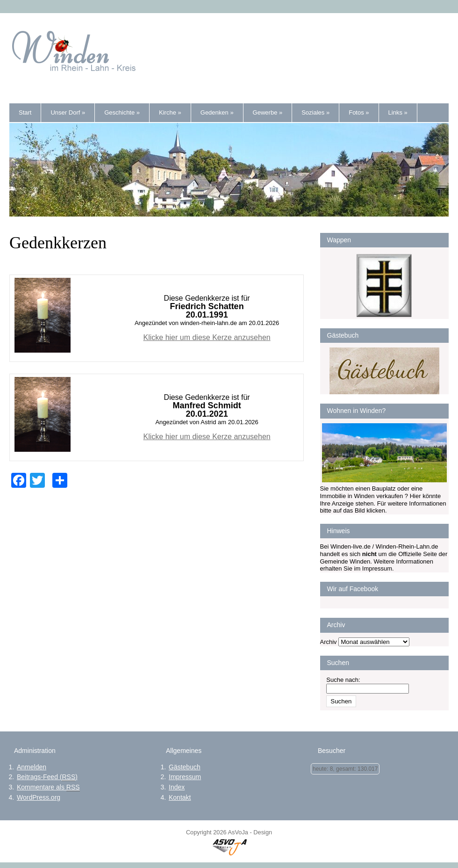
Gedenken (217, 112)
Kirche (170, 112)
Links (398, 112)
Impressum (185, 777)
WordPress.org (39, 797)
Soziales (315, 112)
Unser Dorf (68, 112)
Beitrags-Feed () (47, 777)
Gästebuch (185, 767)
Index (177, 787)
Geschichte (122, 112)
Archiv (329, 642)
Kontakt (180, 797)
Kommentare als (48, 787)
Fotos (359, 112)
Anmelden (32, 767)
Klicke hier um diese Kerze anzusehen (207, 337)
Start (25, 112)
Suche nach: (343, 680)
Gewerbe (268, 112)
